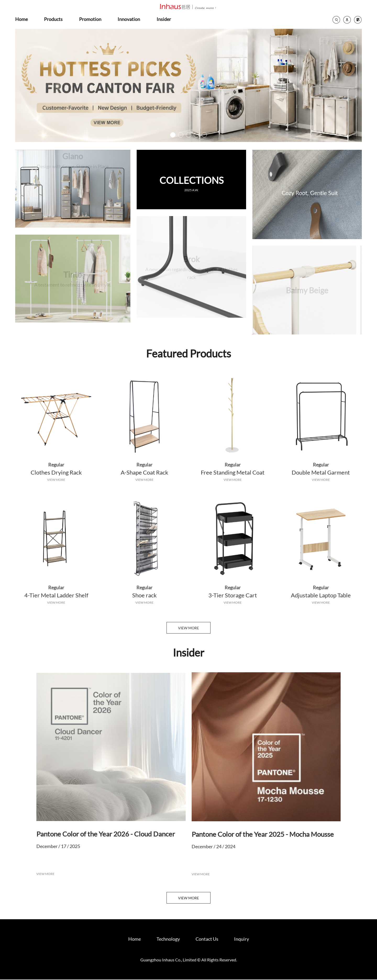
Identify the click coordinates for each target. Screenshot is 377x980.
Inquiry (242, 939)
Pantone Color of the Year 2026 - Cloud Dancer (106, 834)
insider (164, 19)
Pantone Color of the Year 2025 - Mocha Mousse (263, 835)
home (21, 19)
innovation (129, 19)
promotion (90, 19)
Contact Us (207, 939)
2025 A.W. (191, 191)
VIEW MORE (56, 480)
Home (135, 939)
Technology (168, 939)
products (53, 19)
